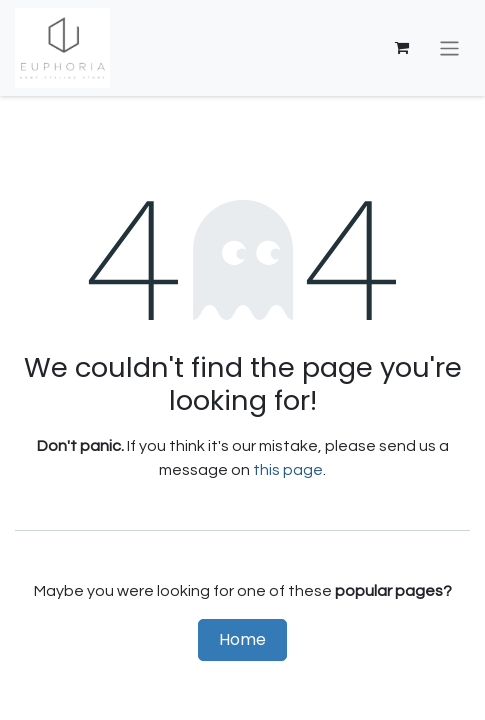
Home (242, 639)
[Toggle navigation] (449, 47)
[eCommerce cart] (402, 48)
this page (288, 470)
